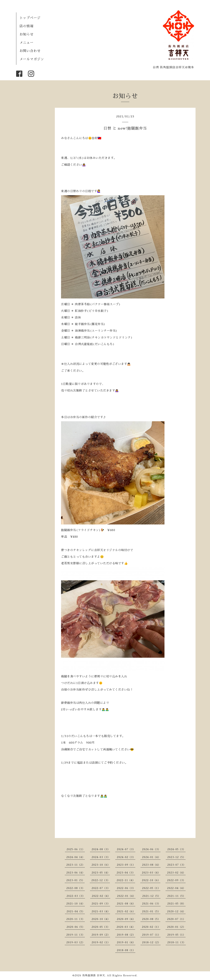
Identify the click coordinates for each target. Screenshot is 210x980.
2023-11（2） (76, 865)
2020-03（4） (126, 927)
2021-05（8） (176, 904)
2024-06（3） (151, 849)
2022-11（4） (126, 880)
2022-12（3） (101, 880)
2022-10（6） (151, 880)
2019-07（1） (151, 935)
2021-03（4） (101, 911)
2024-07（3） (126, 849)
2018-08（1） (126, 950)
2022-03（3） (76, 896)
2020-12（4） (176, 911)
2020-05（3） (101, 927)
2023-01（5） (76, 880)
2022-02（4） (101, 896)
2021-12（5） (151, 896)
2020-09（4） (126, 919)
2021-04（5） (76, 911)
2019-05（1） (176, 935)
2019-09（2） (101, 935)
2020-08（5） (151, 919)
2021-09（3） (101, 904)
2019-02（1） (101, 942)
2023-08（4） (151, 865)
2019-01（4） (126, 942)
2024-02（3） (126, 857)
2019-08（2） (126, 935)
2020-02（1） (151, 927)
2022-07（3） (101, 888)
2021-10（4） (76, 904)
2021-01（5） (151, 911)
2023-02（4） (176, 873)
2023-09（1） (126, 865)
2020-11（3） (76, 919)
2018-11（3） (177, 942)
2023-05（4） (101, 873)
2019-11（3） (76, 935)
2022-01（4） (126, 896)
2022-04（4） (176, 888)
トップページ (30, 18)
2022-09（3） (176, 880)
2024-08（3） (101, 849)
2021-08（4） (126, 904)
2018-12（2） (151, 942)
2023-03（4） (151, 873)
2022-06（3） (126, 888)
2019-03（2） (76, 942)
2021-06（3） (151, 904)
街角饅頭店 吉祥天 (94, 975)
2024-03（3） (101, 857)
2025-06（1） (76, 849)
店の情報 (26, 26)
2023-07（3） (177, 865)
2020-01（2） (176, 927)
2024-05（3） (176, 849)
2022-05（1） (151, 888)
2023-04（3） (126, 873)
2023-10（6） (101, 865)
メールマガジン (32, 59)
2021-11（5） (176, 896)
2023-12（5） (176, 857)
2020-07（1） (176, 919)
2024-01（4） (151, 857)
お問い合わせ (30, 51)
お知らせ (26, 34)
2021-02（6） (126, 911)
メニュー (26, 43)
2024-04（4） (76, 857)
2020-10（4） (101, 919)
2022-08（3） (76, 888)
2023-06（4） (76, 873)
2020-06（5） (76, 927)
